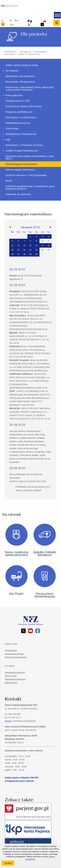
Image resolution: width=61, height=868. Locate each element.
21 (24, 250)
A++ (12, 25)
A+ (16, 21)
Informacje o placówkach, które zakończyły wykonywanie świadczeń (30, 88)
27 (18, 254)
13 (18, 245)
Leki (8, 139)
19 (12, 250)
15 (30, 245)
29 (30, 254)
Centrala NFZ (11, 650)
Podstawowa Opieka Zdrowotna (24, 106)
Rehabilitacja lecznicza (18, 123)
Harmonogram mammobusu (21, 164)
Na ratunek (12, 71)
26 (12, 254)
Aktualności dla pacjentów (20, 76)
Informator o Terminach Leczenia (24, 145)
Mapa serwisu (11, 683)
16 (36, 245)
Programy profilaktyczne (19, 112)
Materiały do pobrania (18, 194)
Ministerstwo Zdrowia (14, 654)
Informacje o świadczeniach (21, 117)
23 (36, 250)
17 (42, 245)
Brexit (9, 181)
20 (18, 250)
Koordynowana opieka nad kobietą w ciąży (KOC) (30, 157)
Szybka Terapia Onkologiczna (22, 151)
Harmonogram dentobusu (20, 170)
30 (36, 254)
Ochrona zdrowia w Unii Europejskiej (26, 175)
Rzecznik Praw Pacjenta (16, 657)
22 (30, 250)
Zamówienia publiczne (15, 672)
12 (12, 245)
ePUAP (8, 721)
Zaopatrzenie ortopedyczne (21, 134)
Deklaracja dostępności (15, 679)
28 (24, 254)
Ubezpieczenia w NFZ (17, 101)
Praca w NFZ (11, 676)
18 (49, 245)
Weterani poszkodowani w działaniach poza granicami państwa (30, 187)
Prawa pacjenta (14, 95)
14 (24, 245)
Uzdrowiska (12, 128)
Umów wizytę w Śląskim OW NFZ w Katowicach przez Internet (22, 779)
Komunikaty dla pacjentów (21, 82)
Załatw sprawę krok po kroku (22, 65)
